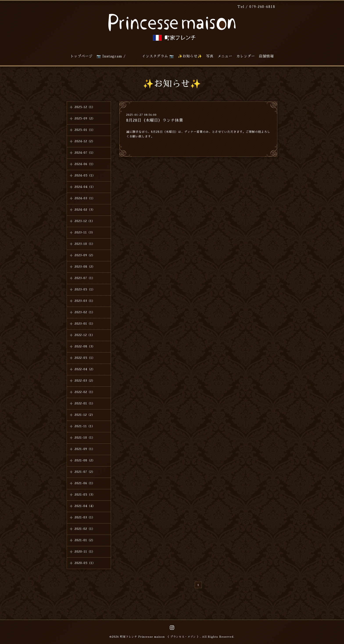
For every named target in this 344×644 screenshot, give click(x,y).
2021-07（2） (85, 472)
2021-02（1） (85, 529)
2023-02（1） (85, 312)
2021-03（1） (85, 517)
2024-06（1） (85, 164)
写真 (210, 56)
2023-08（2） (85, 267)
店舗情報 (266, 56)
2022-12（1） (85, 335)
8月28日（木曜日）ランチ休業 (155, 120)
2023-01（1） (85, 324)
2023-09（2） (85, 255)
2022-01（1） (85, 403)
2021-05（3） (85, 495)
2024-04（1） (85, 187)
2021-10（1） (85, 438)
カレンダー (246, 56)
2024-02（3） (85, 210)
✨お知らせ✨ (190, 56)
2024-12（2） (85, 141)
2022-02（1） (85, 392)
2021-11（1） (85, 426)
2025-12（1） (85, 107)
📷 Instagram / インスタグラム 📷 (135, 56)
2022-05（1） (85, 358)
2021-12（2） (85, 415)
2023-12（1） (85, 221)
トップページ (81, 56)
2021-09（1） (85, 449)
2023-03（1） (85, 301)
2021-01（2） (85, 540)
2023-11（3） (85, 232)
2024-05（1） (85, 175)
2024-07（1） (85, 153)
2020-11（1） (85, 552)
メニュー (225, 56)
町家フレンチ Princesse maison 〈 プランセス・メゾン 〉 (160, 637)
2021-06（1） (85, 483)
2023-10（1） (85, 244)
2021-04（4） (85, 506)
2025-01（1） (85, 130)
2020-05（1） (85, 563)
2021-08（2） (85, 460)
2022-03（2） (85, 381)
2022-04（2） (85, 369)
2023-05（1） (85, 289)
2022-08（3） (85, 346)
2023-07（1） (85, 278)
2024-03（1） (85, 198)
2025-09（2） (85, 118)
